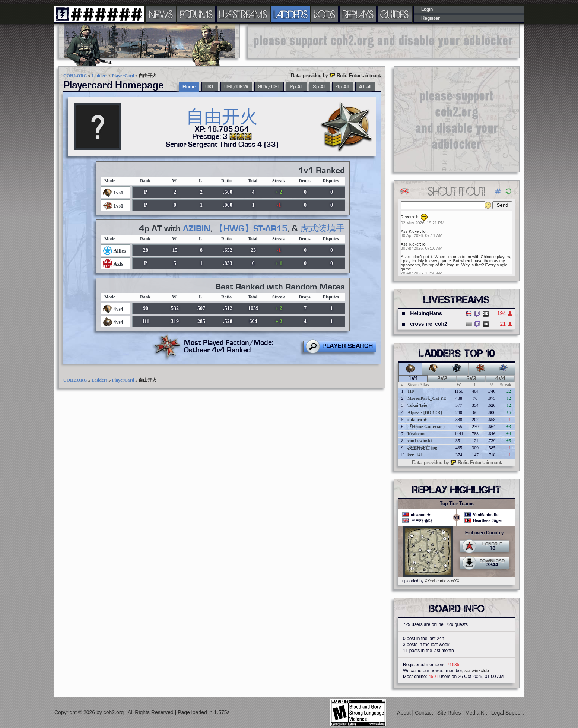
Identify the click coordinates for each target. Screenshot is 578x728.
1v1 (413, 379)
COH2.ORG (75, 76)
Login (427, 9)
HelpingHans (426, 313)
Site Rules (450, 713)
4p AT (343, 87)
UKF (210, 87)
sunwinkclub (477, 671)
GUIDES (395, 14)
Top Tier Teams (457, 504)
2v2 (442, 379)
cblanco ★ (417, 420)
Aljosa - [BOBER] (425, 412)
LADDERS (291, 14)
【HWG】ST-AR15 (251, 229)
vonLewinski (420, 441)
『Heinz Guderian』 (427, 427)
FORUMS (196, 14)
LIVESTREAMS (243, 14)
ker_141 (415, 455)
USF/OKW (236, 87)
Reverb (407, 217)
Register (431, 18)
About (404, 713)
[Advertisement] (384, 41)
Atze (405, 257)
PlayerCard (123, 76)
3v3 (471, 379)
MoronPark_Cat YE (427, 398)
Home (189, 87)
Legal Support (507, 713)
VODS (325, 14)
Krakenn (416, 434)
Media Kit (477, 713)
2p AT (296, 87)
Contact (425, 713)
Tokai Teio (417, 405)
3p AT (320, 87)
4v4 (500, 379)
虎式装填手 (323, 229)
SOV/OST (269, 87)
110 (411, 391)
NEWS (161, 14)
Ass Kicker (410, 231)
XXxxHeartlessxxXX (442, 581)
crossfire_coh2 (429, 324)
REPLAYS (358, 14)
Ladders (100, 76)
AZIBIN (197, 229)
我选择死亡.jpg (422, 448)
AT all (365, 87)
